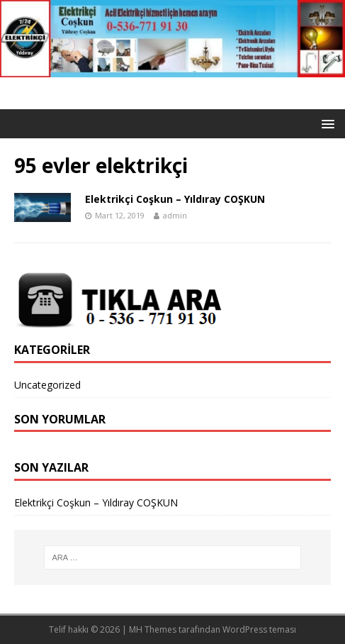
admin (175, 215)
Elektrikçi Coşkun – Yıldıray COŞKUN (175, 199)
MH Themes (153, 629)
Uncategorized (47, 385)
